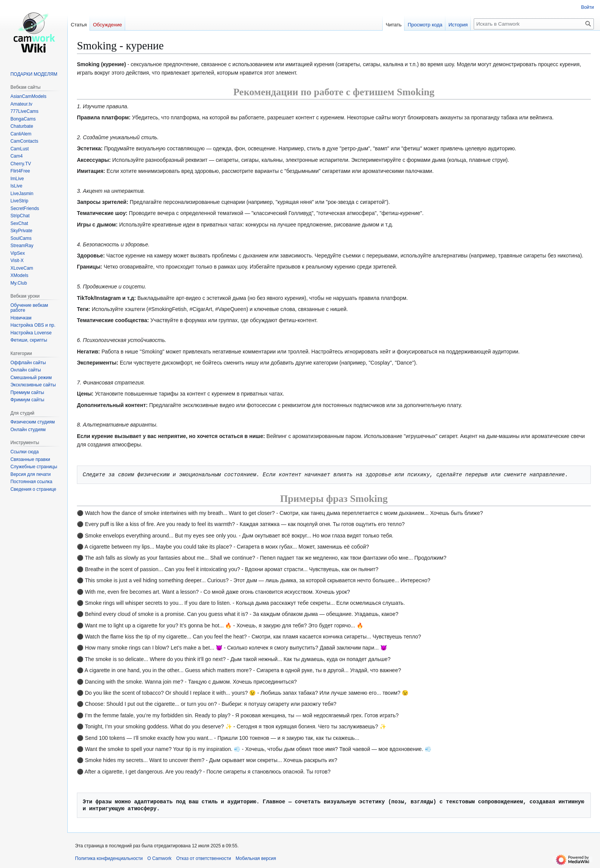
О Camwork (159, 858)
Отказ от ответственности (203, 858)
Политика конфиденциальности (109, 858)
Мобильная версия (256, 858)
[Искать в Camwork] (534, 24)
